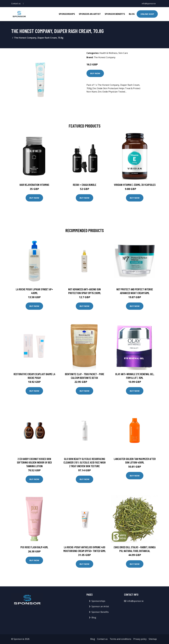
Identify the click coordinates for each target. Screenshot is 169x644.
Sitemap (153, 639)
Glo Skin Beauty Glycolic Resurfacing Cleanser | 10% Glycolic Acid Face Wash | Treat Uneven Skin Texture (85, 462)
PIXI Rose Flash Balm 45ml (34, 547)
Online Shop (147, 14)
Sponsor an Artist (90, 14)
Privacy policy (140, 639)
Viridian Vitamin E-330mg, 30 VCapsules (135, 185)
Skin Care (123, 53)
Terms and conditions (120, 639)
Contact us (102, 639)
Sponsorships (67, 14)
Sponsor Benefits (115, 14)
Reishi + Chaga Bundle (85, 185)
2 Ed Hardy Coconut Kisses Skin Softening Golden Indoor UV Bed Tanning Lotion (34, 462)
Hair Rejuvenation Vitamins (34, 185)
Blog (132, 14)
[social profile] (23, 4)
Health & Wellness (108, 53)
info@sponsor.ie (149, 3)
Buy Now (95, 73)
